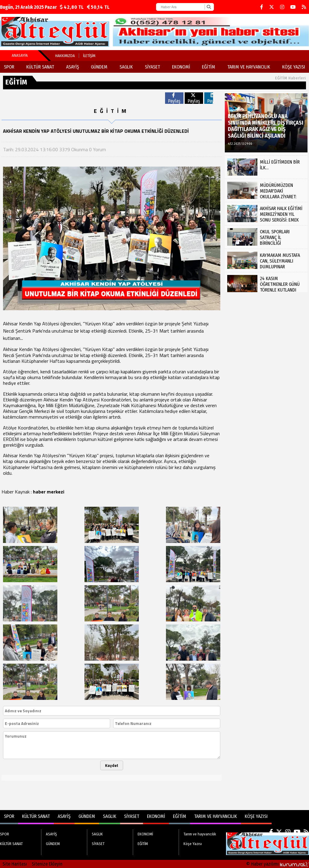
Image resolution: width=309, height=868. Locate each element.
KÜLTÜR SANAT (40, 67)
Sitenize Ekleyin (47, 864)
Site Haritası (15, 864)
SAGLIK (126, 67)
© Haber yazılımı (278, 864)
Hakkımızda (65, 56)
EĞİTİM (209, 67)
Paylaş (174, 98)
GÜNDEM (99, 67)
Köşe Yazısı (294, 67)
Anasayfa (20, 55)
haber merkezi (49, 492)
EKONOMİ (181, 67)
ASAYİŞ (73, 67)
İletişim (89, 56)
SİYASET (152, 67)
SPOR (9, 67)
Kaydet (112, 765)
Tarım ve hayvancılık (249, 67)
